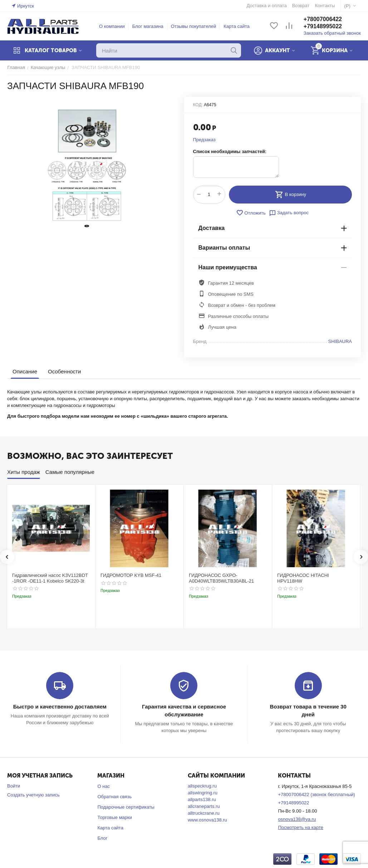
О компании (112, 26)
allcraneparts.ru (204, 806)
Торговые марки (115, 817)
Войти (14, 786)
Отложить (251, 213)
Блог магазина (148, 26)
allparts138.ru (202, 800)
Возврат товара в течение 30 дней (308, 707)
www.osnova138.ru (207, 820)
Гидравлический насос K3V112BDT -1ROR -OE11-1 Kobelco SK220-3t (50, 578)
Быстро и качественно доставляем (60, 707)
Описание (25, 371)
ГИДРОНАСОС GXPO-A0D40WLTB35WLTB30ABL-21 (221, 578)
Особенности (64, 371)
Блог (102, 838)
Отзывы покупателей (194, 26)
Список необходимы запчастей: (230, 151)
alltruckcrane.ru (204, 813)
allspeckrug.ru (202, 786)
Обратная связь (114, 797)
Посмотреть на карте (300, 827)
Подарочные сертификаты (126, 807)
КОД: (198, 105)
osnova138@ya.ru (297, 819)
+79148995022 (323, 26)
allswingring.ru (203, 793)
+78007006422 (323, 19)
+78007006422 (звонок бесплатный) (316, 795)
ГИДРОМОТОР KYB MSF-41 (131, 575)
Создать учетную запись (33, 795)
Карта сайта (237, 26)
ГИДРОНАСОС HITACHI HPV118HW (303, 578)
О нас (104, 786)
